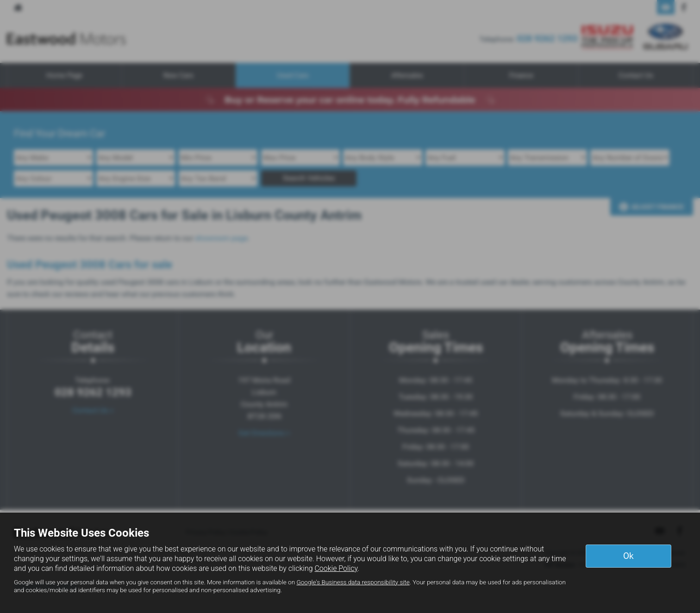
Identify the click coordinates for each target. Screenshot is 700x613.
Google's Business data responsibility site (353, 582)
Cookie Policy (336, 568)
